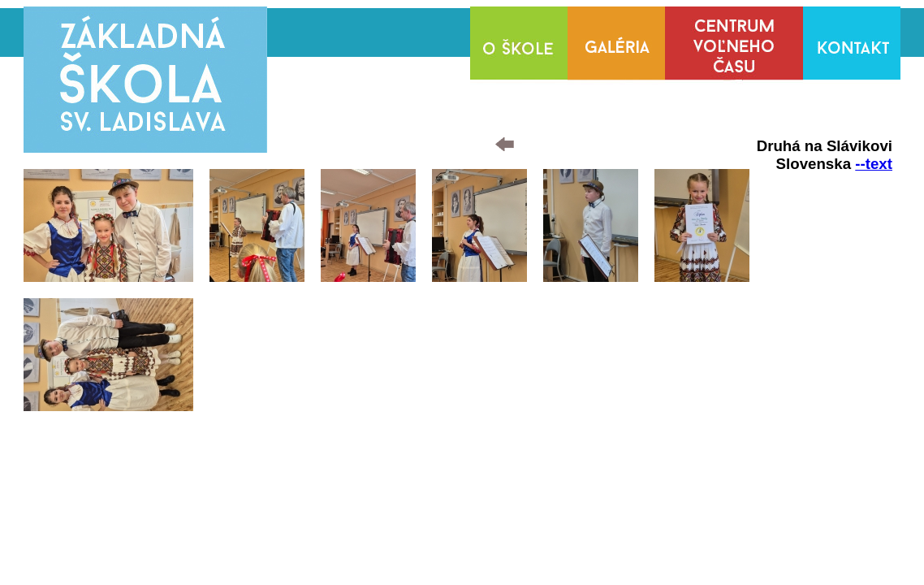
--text (874, 164)
